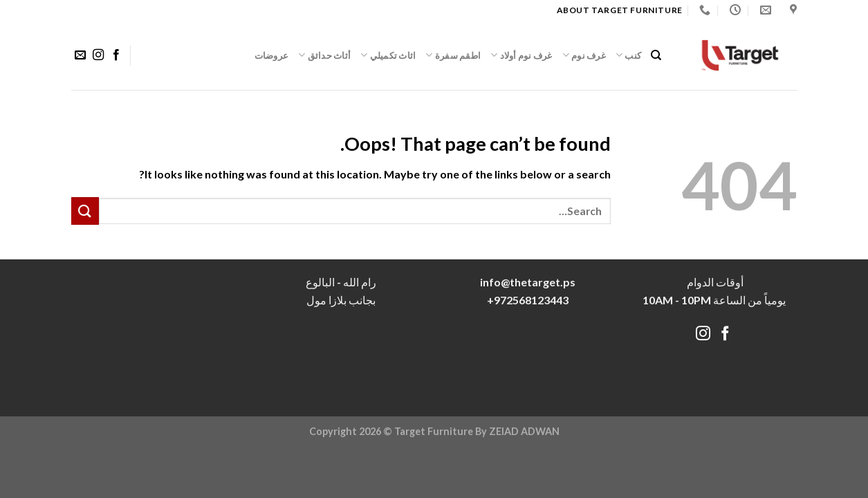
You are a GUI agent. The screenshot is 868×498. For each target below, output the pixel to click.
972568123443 (531, 300)
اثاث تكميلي (388, 55)
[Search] (656, 55)
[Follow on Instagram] (98, 55)
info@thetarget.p (525, 282)
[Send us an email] (80, 55)
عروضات (272, 55)
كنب (628, 55)
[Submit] (85, 211)
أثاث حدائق (324, 55)
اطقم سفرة (453, 55)
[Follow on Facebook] (116, 55)
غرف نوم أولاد (521, 55)
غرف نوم (584, 55)
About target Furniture (620, 10)
